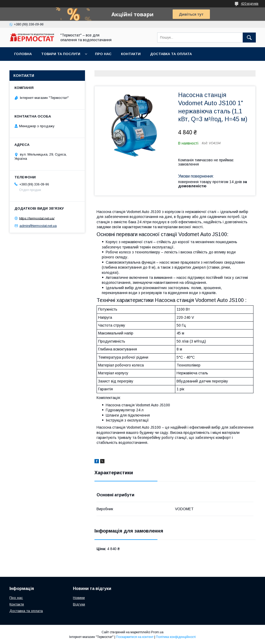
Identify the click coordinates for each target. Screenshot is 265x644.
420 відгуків (250, 4)
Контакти (131, 54)
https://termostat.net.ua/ (37, 218)
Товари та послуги (61, 54)
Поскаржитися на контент (135, 637)
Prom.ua (157, 632)
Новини (79, 598)
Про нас (103, 54)
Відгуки (79, 604)
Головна (23, 54)
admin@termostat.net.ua (38, 226)
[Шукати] (249, 38)
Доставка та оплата (171, 54)
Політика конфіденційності (176, 637)
